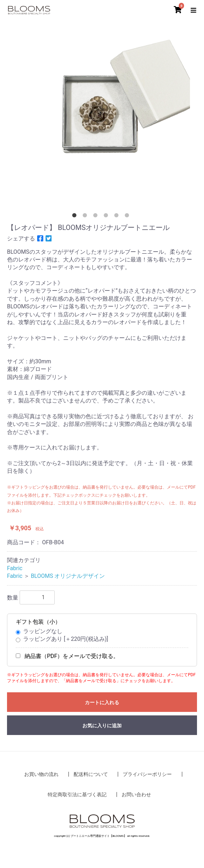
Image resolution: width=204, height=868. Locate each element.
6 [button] (128, 217)
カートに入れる (102, 702)
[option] (102, 117)
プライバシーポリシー (147, 774)
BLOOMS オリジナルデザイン (68, 576)
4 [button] (107, 217)
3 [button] (97, 217)
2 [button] (86, 217)
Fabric (15, 568)
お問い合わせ (136, 794)
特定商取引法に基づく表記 (77, 794)
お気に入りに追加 (102, 726)
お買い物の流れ (41, 774)
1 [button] (76, 217)
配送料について (91, 774)
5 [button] (118, 217)
